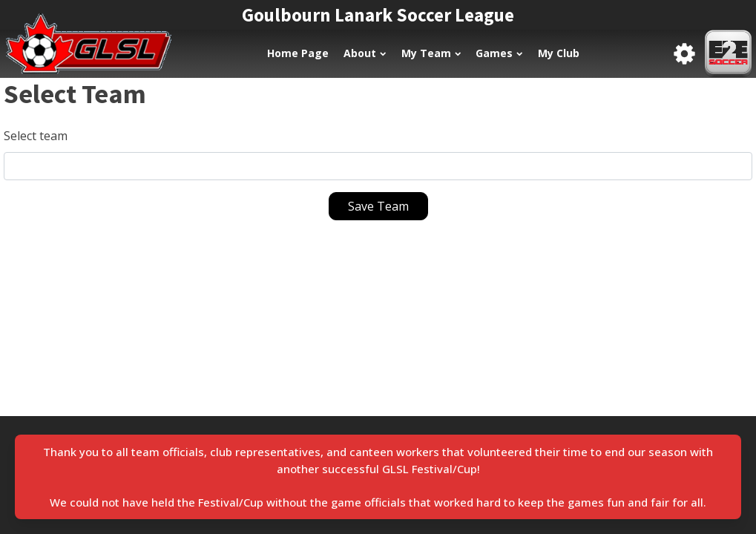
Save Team (378, 206)
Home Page (298, 53)
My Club (559, 53)
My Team (431, 53)
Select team (36, 136)
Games (499, 53)
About (365, 53)
